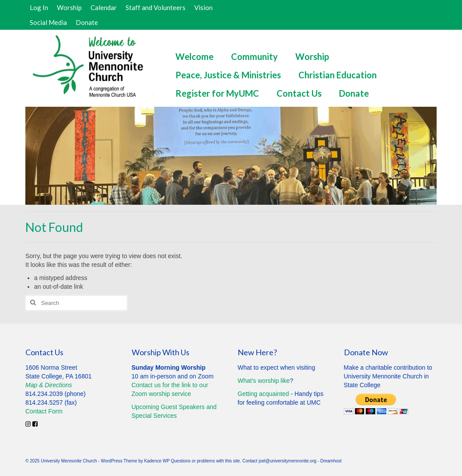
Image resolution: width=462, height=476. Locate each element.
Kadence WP (157, 461)
